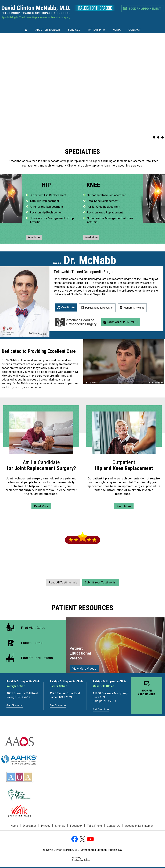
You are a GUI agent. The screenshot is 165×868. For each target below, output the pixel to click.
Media (117, 30)
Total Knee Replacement (103, 201)
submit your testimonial (101, 582)
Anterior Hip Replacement (46, 207)
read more (34, 237)
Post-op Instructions (37, 658)
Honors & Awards (134, 308)
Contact (134, 30)
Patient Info (97, 30)
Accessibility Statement (140, 826)
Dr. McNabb (14, 161)
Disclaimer (29, 826)
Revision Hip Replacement (47, 212)
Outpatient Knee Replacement (106, 195)
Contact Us (114, 826)
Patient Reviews (83, 525)
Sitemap (60, 826)
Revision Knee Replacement (105, 212)
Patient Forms (32, 643)
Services (74, 30)
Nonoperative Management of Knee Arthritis (110, 220)
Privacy (46, 826)
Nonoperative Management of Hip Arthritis (52, 220)
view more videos (84, 669)
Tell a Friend (94, 826)
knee (93, 185)
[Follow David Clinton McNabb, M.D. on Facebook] (75, 839)
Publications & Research (99, 308)
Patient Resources (83, 608)
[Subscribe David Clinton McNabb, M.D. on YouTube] (90, 839)
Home (14, 826)
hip (46, 185)
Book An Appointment (145, 9)
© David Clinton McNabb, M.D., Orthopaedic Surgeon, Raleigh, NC (82, 850)
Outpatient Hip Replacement (48, 195)
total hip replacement (131, 161)
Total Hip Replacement (44, 201)
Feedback (76, 826)
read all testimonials (63, 582)
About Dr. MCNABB (48, 30)
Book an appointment (147, 693)
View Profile (68, 307)
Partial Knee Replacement (104, 207)
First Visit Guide (33, 628)
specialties (82, 152)
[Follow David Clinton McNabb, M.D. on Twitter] (82, 839)
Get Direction (15, 706)
